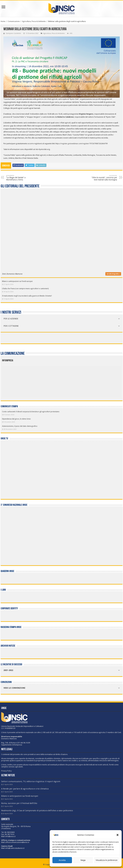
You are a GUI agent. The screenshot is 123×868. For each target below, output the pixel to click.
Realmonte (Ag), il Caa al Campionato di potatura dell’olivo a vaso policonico (37, 811)
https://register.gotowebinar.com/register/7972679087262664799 (81, 144)
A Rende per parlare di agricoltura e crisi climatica (25, 789)
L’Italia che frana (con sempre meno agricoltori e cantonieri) (25, 289)
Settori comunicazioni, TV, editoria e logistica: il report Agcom (31, 781)
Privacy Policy (6, 771)
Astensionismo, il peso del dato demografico (20, 426)
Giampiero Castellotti (13, 33)
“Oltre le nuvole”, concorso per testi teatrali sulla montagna (103, 178)
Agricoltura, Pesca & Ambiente (34, 21)
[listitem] (72, 380)
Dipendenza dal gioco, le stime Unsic (16, 419)
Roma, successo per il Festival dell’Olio (19, 803)
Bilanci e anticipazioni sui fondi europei (17, 281)
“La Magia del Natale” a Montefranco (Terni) (20, 178)
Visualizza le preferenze (107, 860)
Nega (83, 860)
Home (3, 21)
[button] (118, 835)
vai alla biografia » (113, 274)
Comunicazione (14, 21)
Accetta (62, 860)
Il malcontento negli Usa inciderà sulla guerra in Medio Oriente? (27, 296)
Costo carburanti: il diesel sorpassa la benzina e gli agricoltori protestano (31, 412)
